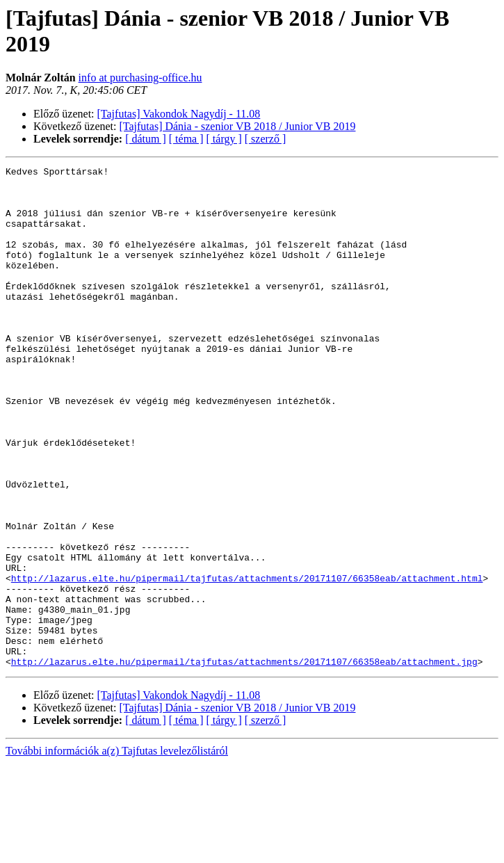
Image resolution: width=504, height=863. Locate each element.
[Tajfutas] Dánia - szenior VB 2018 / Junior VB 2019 (238, 126)
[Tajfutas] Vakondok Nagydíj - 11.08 (179, 114)
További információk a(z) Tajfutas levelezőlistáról (117, 851)
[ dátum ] (146, 139)
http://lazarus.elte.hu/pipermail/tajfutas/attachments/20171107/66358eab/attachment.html (247, 661)
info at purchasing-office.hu (140, 78)
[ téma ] (186, 139)
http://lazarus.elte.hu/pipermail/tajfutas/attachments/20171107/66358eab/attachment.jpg (244, 761)
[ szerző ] (266, 139)
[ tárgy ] (224, 139)
